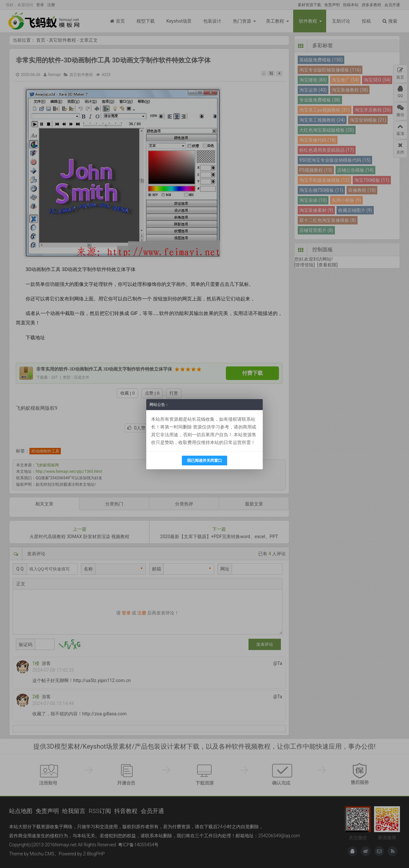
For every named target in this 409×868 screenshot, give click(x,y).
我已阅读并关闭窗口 (204, 461)
